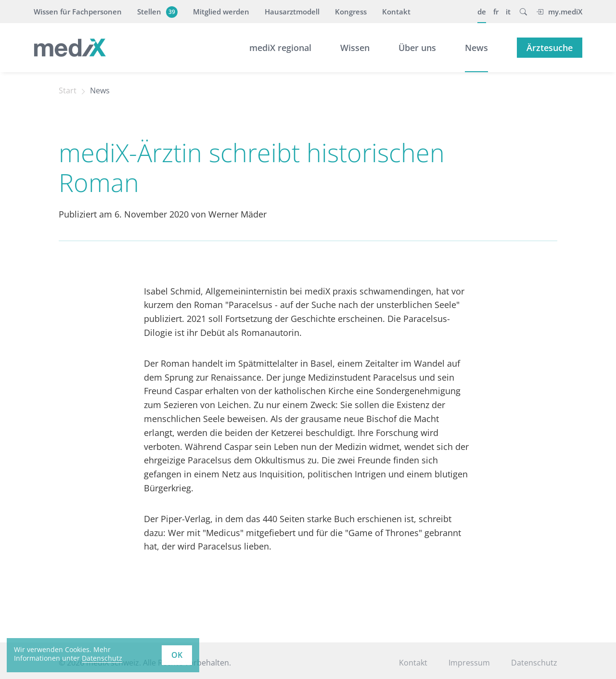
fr (496, 12)
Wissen (355, 48)
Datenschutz (534, 663)
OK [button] (177, 655)
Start (68, 90)
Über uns (417, 48)
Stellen (156, 12)
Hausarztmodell (292, 12)
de (482, 12)
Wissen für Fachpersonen (78, 12)
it (508, 12)
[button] (523, 12)
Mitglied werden (221, 12)
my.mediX (559, 12)
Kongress (351, 12)
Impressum (469, 663)
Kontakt (396, 12)
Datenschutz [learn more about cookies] (102, 658)
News (476, 48)
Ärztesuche (550, 48)
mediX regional (280, 48)
